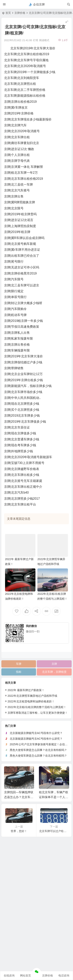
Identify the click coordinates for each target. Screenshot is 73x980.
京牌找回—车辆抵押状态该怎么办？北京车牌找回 (19, 797)
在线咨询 (9, 976)
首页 (8, 13)
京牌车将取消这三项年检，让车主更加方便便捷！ (38, 713)
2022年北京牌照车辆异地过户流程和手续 (32, 696)
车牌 (19, 664)
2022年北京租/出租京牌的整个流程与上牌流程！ (37, 707)
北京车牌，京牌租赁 (54, 672)
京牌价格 (20, 13)
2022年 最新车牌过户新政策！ (26, 690)
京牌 (54, 664)
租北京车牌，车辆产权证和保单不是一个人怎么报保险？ (54, 797)
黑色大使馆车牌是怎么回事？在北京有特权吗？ (38, 750)
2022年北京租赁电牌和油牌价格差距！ (31, 701)
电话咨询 (64, 976)
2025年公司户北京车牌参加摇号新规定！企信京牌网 (41, 744)
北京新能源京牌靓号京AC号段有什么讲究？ (36, 733)
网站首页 (26, 976)
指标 (19, 672)
